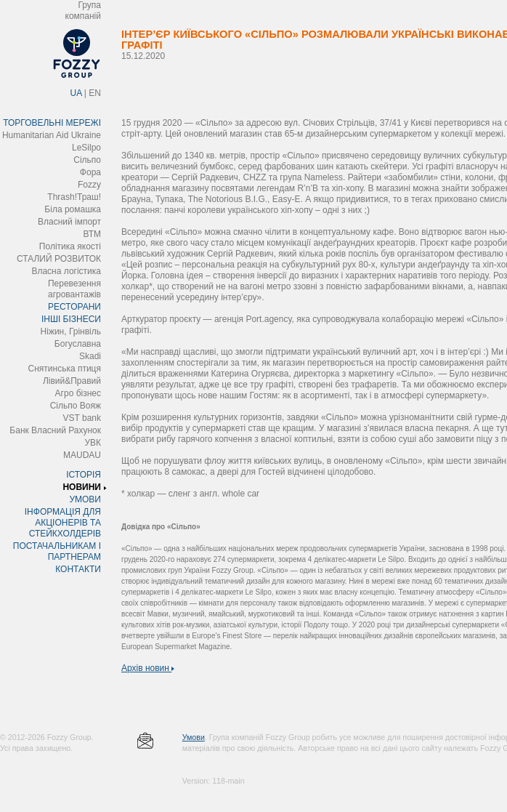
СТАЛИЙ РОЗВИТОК (59, 259)
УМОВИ (85, 499)
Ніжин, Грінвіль (71, 331)
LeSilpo (86, 148)
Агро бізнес (78, 393)
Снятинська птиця (65, 369)
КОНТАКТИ (78, 569)
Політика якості (70, 246)
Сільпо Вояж (76, 406)
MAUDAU (82, 455)
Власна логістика (66, 271)
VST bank (82, 418)
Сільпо (87, 160)
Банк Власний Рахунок (55, 430)
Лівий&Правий (72, 381)
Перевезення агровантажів (74, 289)
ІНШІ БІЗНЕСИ (71, 319)
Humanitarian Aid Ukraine (52, 135)
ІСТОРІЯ (84, 475)
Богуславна (78, 344)
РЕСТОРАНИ (74, 307)
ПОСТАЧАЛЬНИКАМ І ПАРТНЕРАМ (57, 551)
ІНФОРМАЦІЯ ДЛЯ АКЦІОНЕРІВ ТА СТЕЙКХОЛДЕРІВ (63, 523)
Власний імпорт (69, 222)
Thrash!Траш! (74, 197)
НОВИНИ (82, 487)
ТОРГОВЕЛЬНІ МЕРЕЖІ (52, 123)
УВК (93, 443)
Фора (90, 172)
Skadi (90, 356)
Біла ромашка (73, 209)
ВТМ (92, 234)
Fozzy (89, 185)
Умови (194, 737)
